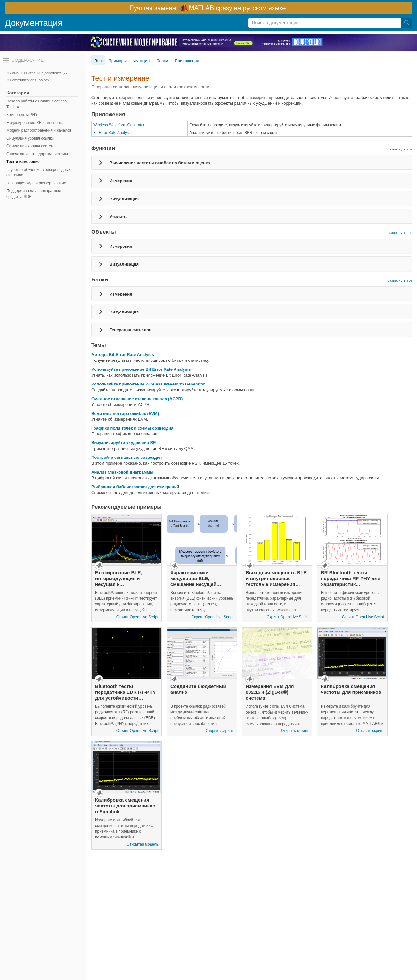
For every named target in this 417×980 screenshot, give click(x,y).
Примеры (117, 61)
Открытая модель (143, 844)
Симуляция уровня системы (31, 146)
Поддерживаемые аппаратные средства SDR (34, 194)
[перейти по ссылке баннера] (208, 8)
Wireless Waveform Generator (119, 125)
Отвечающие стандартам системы (37, 154)
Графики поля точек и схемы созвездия (132, 428)
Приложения (187, 61)
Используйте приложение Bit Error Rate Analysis (141, 369)
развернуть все (400, 149)
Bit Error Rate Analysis (112, 133)
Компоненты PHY (22, 115)
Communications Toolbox (30, 80)
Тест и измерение (23, 162)
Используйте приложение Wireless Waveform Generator (148, 384)
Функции (141, 61)
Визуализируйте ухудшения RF (123, 443)
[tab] (252, 162)
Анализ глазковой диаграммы (122, 472)
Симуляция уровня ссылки (30, 138)
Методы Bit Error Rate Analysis (123, 355)
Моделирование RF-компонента (35, 123)
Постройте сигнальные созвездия (127, 457)
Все (98, 61)
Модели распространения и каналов (39, 130)
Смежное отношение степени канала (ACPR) (137, 399)
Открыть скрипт (220, 731)
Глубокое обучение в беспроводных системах (38, 173)
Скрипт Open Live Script (137, 617)
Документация (34, 23)
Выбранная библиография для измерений (135, 487)
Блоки (162, 61)
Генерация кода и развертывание (36, 183)
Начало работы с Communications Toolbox (37, 104)
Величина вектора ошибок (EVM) (125, 413)
